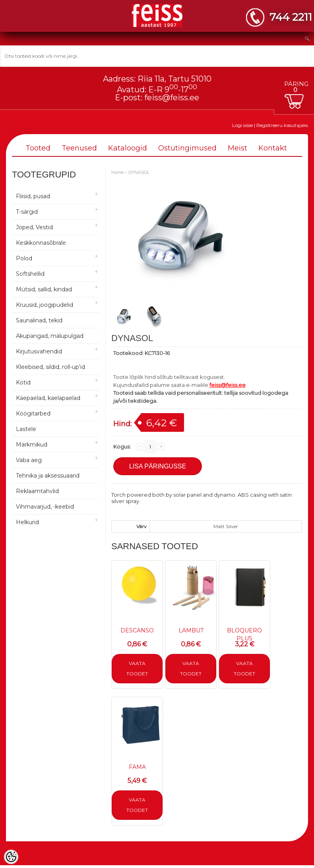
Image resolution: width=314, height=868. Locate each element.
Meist (237, 148)
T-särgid (27, 212)
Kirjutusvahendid (39, 351)
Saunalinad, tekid (39, 320)
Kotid (23, 382)
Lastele (26, 429)
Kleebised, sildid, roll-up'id (50, 367)
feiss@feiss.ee (172, 98)
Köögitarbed (33, 414)
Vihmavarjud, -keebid (45, 507)
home (117, 172)
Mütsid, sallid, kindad (44, 289)
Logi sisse (242, 125)
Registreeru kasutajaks (282, 125)
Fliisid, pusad (33, 196)
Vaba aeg (29, 460)
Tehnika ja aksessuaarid (48, 476)
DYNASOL (139, 172)
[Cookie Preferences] (11, 857)
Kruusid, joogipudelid (45, 305)
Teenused (79, 148)
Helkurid (27, 522)
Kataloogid (128, 148)
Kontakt (273, 148)
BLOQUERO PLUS (244, 634)
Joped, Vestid (34, 227)
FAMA (137, 767)
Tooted (38, 148)
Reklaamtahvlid (37, 491)
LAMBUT (191, 630)
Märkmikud (32, 445)
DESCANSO (137, 630)
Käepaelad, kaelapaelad (48, 398)
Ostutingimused (187, 148)
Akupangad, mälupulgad (50, 336)
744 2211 (291, 17)
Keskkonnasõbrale (41, 243)
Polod (24, 258)
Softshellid (30, 274)
